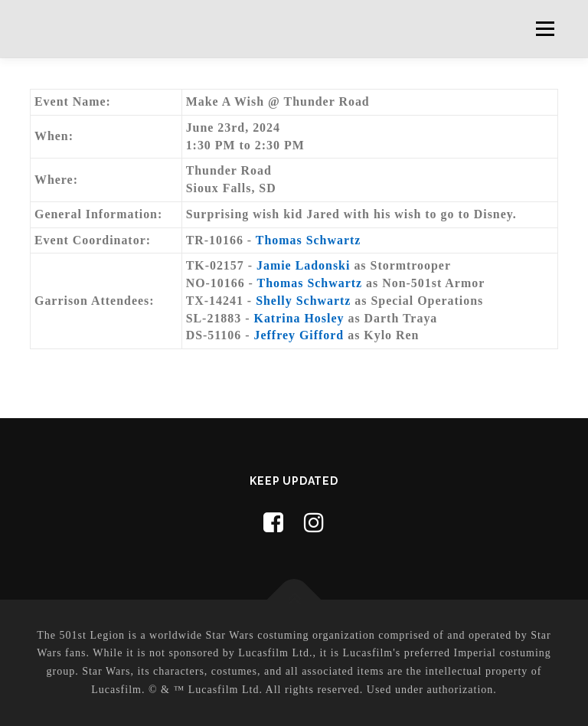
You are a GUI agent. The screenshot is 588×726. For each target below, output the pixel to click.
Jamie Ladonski (303, 265)
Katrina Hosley (299, 318)
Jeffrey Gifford (299, 335)
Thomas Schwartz (309, 240)
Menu (545, 29)
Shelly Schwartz (303, 301)
